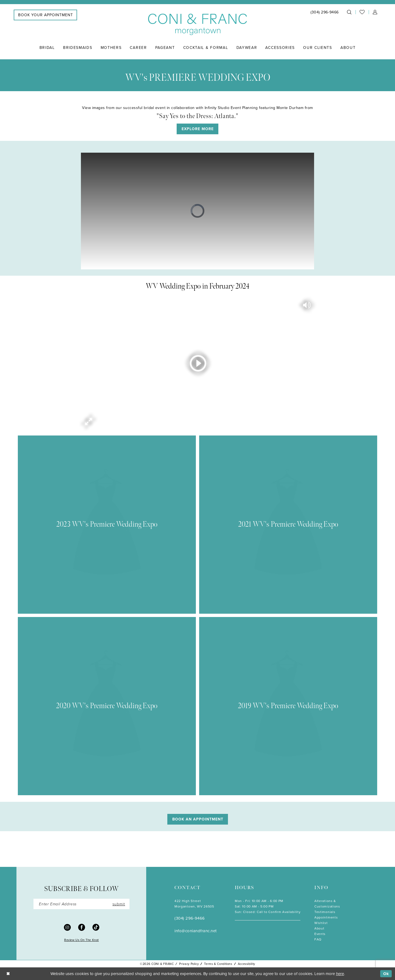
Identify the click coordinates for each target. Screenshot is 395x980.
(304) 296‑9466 (190, 918)
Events (320, 934)
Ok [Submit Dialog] (386, 974)
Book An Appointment (198, 819)
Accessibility (246, 964)
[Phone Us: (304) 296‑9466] (325, 12)
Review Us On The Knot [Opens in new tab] (81, 940)
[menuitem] (45, 15)
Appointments (326, 917)
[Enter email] (81, 904)
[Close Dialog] (8, 974)
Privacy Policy (189, 964)
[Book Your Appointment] (45, 15)
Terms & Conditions (218, 964)
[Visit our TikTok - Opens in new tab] (96, 927)
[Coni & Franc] (198, 25)
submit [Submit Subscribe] (119, 904)
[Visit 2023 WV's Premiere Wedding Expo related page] (107, 525)
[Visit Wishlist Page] (362, 12)
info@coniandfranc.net (196, 931)
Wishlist (321, 923)
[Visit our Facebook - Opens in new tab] (82, 927)
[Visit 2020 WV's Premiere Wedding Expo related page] (107, 706)
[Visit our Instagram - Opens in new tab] (67, 927)
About (319, 928)
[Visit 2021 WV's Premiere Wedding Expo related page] (288, 525)
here (340, 974)
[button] (375, 12)
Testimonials (325, 912)
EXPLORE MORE (198, 129)
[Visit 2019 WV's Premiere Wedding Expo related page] (288, 706)
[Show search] (349, 12)
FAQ (318, 939)
